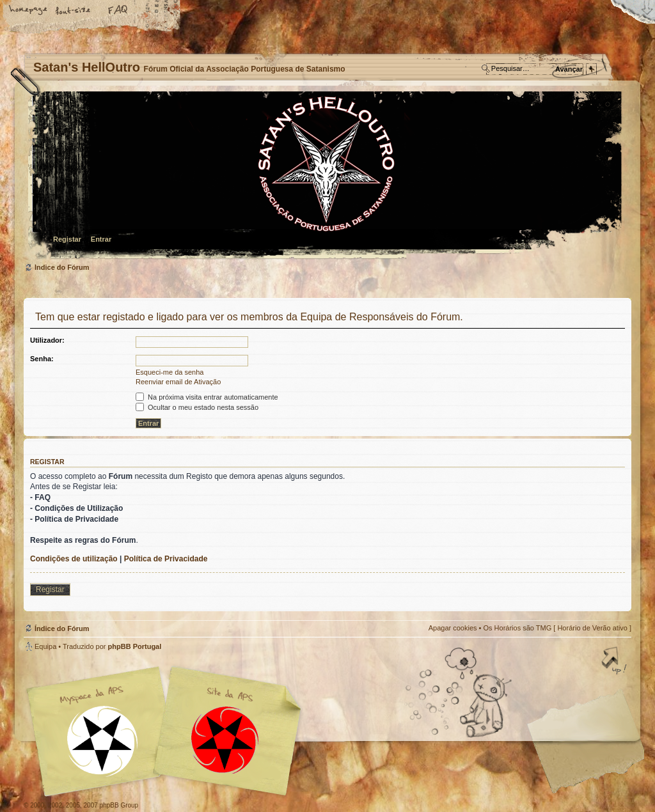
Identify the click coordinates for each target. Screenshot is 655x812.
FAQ (118, 11)
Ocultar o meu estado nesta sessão (197, 407)
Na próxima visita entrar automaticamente (207, 397)
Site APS (225, 740)
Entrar (101, 239)
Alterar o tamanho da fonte (74, 11)
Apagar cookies (453, 628)
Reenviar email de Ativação (178, 382)
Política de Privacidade (166, 559)
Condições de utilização (74, 559)
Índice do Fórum (326, 176)
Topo (615, 662)
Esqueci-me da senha (170, 372)
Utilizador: (47, 340)
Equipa (45, 646)
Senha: (42, 359)
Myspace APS (168, 731)
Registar (67, 239)
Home (29, 11)
